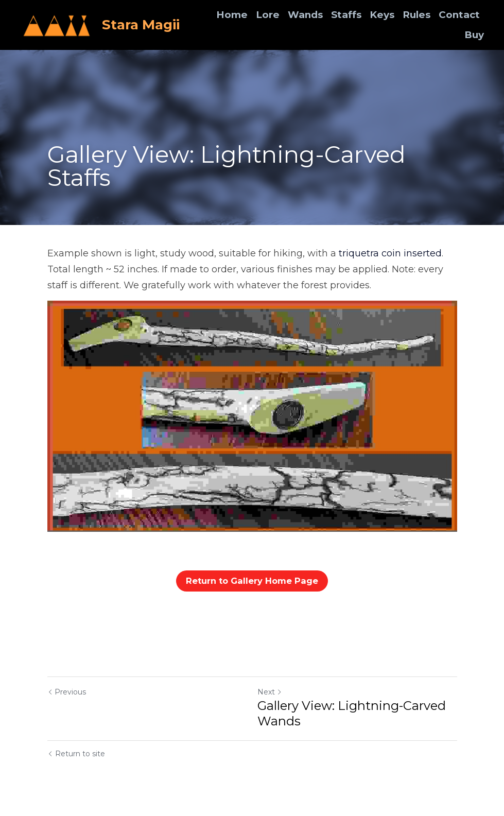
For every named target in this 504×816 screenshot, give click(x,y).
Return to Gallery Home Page (252, 580)
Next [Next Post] (270, 692)
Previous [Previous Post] (67, 692)
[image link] (57, 24)
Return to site (76, 754)
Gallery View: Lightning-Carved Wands (352, 713)
